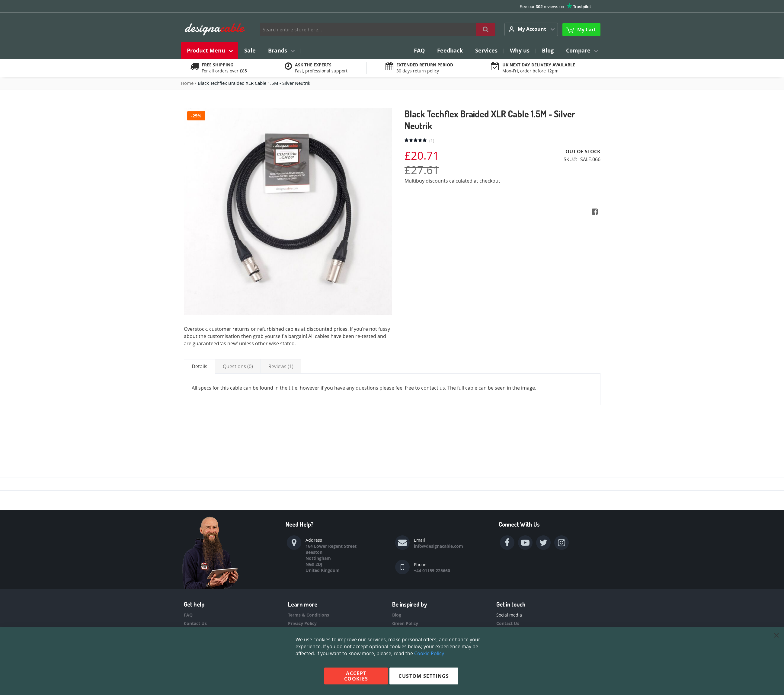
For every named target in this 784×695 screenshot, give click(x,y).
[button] (531, 29)
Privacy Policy (302, 623)
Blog (397, 615)
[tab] (200, 366)
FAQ (188, 615)
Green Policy (405, 623)
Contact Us (195, 623)
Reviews (281, 366)
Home (188, 83)
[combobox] (378, 29)
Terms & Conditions (309, 615)
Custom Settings (424, 676)
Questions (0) (238, 366)
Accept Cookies (356, 676)
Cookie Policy (429, 653)
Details (200, 366)
